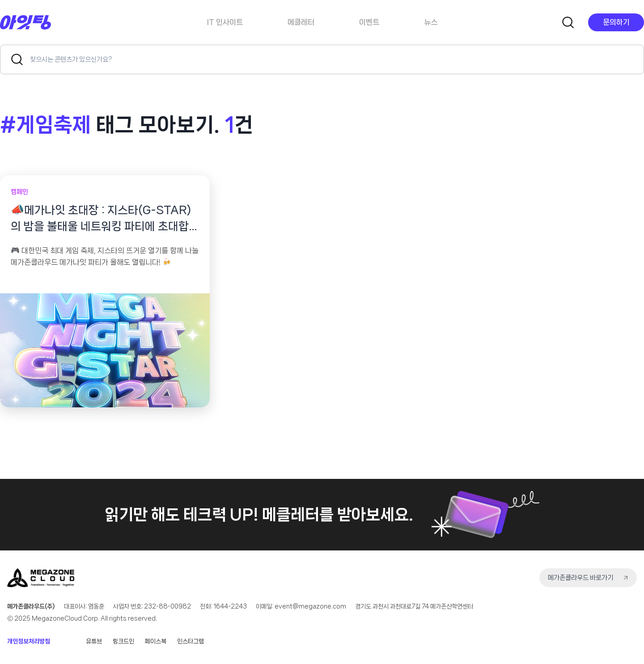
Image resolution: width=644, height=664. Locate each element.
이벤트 (369, 22)
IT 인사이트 (225, 22)
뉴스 (431, 22)
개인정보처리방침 (29, 641)
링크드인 (123, 641)
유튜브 (94, 641)
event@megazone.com (310, 606)
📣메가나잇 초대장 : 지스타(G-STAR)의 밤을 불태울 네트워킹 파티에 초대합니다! (105, 219)
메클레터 (301, 22)
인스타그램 (191, 641)
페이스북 (156, 641)
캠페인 (19, 192)
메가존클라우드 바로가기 (580, 578)
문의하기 (616, 22)
